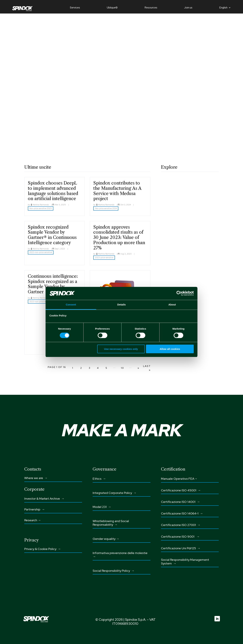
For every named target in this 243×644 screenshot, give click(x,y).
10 (123, 368)
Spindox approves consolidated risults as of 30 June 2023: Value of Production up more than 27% (119, 237)
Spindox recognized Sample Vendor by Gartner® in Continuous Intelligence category (52, 235)
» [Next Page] (138, 368)
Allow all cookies (170, 349)
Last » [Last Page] (147, 368)
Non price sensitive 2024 (106, 208)
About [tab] (172, 305)
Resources (151, 8)
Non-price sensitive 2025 (41, 208)
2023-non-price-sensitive (41, 252)
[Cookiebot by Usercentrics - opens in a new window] (179, 293)
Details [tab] (122, 305)
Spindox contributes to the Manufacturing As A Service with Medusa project (117, 191)
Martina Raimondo (41, 205)
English (223, 8)
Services (75, 8)
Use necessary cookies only (121, 349)
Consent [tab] (71, 305)
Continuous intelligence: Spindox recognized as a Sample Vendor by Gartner (53, 284)
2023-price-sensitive (104, 257)
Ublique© (112, 8)
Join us (188, 8)
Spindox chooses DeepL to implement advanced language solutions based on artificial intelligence (53, 191)
